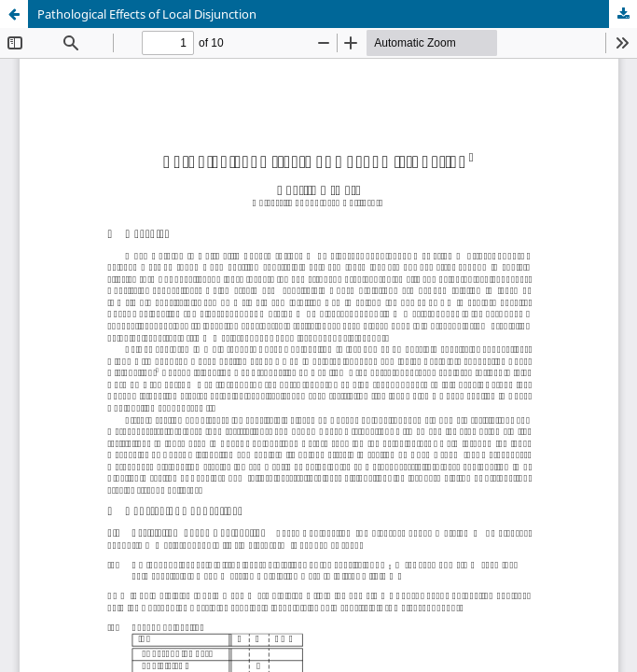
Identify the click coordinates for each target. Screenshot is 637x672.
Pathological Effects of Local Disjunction (147, 14)
